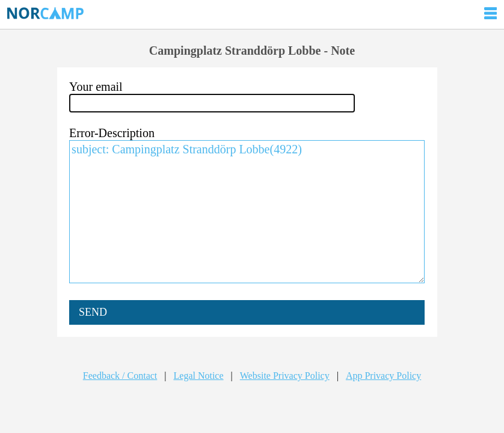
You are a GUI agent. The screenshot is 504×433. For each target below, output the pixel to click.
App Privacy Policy (383, 376)
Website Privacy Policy (285, 376)
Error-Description (112, 133)
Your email (96, 87)
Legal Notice (199, 376)
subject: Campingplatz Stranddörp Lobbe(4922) (247, 212)
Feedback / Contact (120, 376)
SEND (93, 312)
